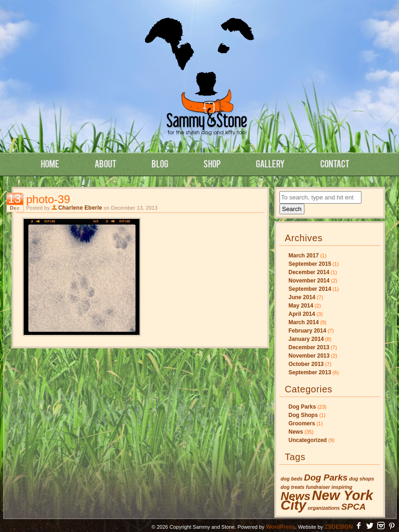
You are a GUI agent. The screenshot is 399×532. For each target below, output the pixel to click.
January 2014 (306, 339)
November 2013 (309, 356)
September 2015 (310, 264)
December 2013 (309, 347)
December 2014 (309, 272)
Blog (160, 163)
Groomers (302, 423)
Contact (335, 163)
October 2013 (306, 364)
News (296, 432)
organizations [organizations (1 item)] (324, 508)
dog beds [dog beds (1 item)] (292, 479)
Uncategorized (308, 440)
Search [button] (292, 209)
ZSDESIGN (339, 527)
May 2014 (301, 306)
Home (50, 163)
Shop (212, 163)
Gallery (270, 163)
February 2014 (307, 331)
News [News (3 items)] (296, 496)
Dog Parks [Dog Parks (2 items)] (326, 478)
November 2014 (309, 281)
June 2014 (302, 297)
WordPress (281, 527)
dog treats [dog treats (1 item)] (293, 487)
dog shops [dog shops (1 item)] (361, 479)
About (105, 163)
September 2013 (310, 372)
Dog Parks (302, 407)
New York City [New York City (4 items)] (327, 500)
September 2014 (310, 289)
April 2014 (302, 314)
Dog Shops (303, 415)
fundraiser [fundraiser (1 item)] (318, 487)
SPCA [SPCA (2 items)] (353, 507)
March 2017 (304, 256)
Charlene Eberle (80, 208)
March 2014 (304, 322)
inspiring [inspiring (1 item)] (342, 487)
